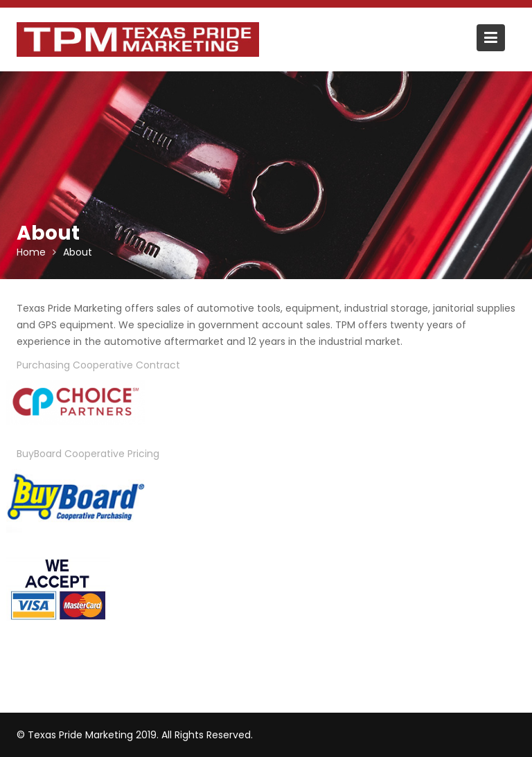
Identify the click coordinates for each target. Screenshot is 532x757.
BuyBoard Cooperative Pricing (88, 454)
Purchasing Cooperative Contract (98, 365)
